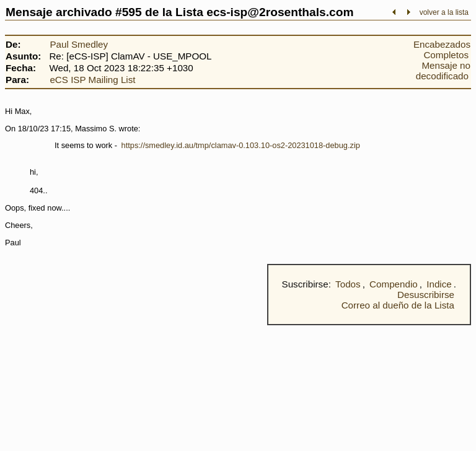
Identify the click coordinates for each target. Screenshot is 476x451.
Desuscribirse (426, 295)
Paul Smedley (79, 44)
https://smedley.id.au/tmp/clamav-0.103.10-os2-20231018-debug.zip (241, 145)
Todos (348, 284)
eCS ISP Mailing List (92, 80)
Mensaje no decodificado (443, 71)
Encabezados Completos (442, 50)
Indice (439, 284)
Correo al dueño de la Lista (398, 305)
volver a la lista (444, 12)
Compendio (394, 284)
